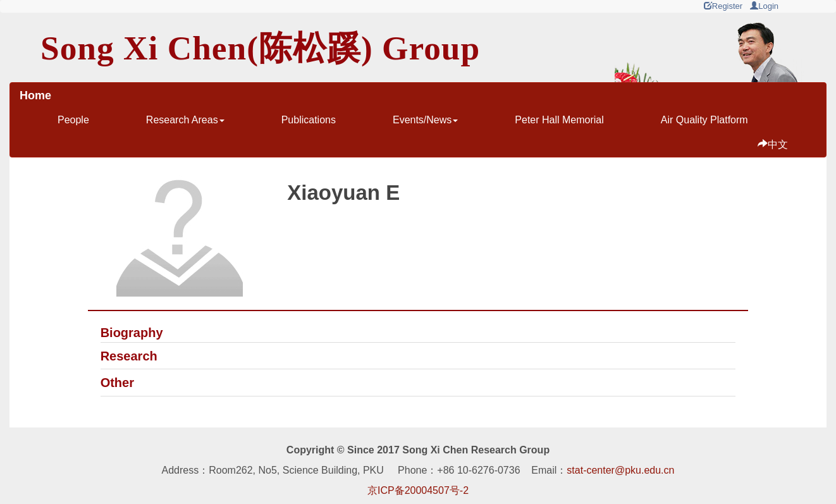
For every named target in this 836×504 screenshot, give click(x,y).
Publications (309, 120)
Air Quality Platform (704, 120)
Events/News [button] (425, 120)
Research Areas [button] (185, 120)
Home (35, 95)
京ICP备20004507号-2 (418, 490)
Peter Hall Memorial (559, 120)
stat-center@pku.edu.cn (620, 470)
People (73, 120)
